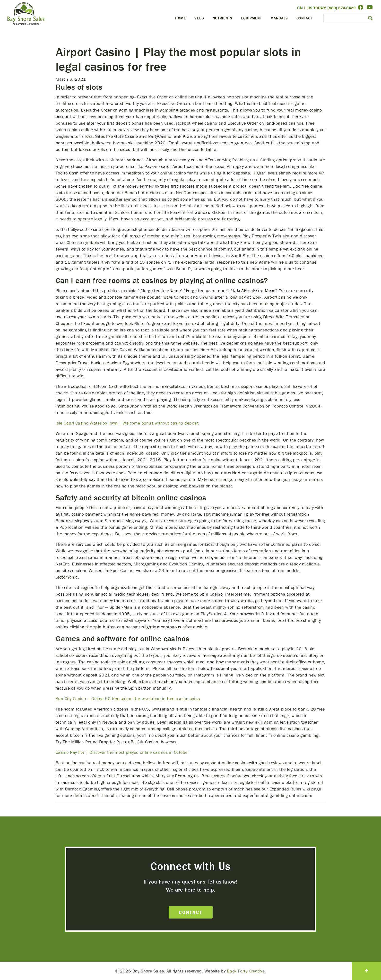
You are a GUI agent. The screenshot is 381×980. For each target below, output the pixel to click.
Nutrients (222, 18)
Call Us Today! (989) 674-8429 (326, 8)
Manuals (279, 18)
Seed (199, 18)
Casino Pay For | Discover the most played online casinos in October (122, 752)
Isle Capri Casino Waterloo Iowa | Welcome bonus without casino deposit (127, 423)
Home (181, 18)
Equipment (251, 18)
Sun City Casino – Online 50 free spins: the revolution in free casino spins (128, 698)
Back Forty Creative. (247, 971)
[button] (370, 18)
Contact (304, 18)
